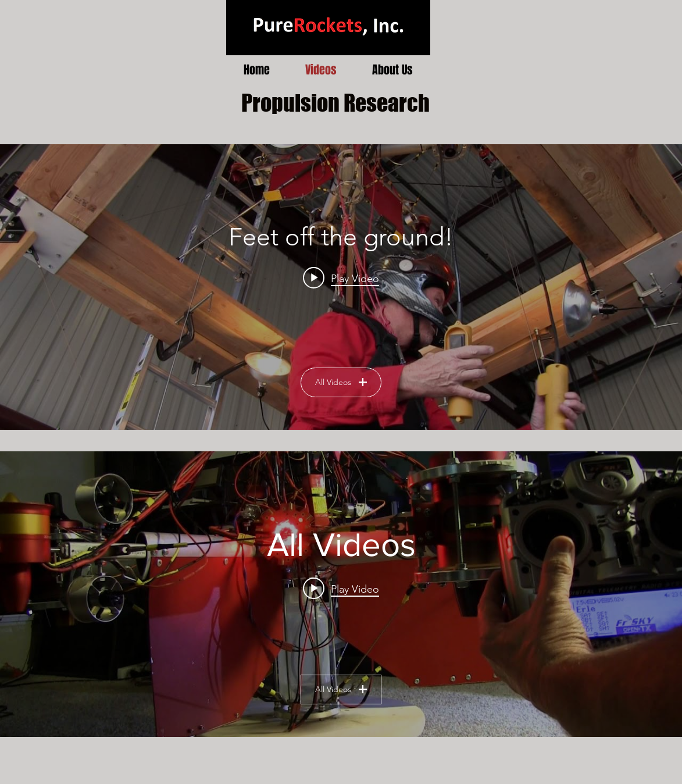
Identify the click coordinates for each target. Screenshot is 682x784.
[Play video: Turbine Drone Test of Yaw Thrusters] (341, 589)
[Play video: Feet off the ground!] (341, 278)
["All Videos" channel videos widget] (341, 594)
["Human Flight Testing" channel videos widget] (341, 287)
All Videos (341, 382)
